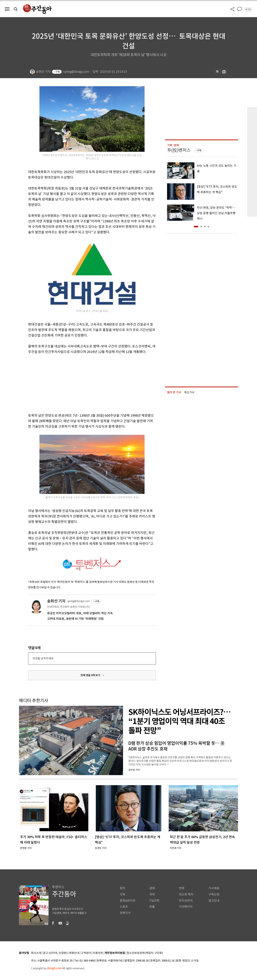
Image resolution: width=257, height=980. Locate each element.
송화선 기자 (56, 601)
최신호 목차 (186, 894)
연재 (182, 888)
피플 (152, 907)
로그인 (248, 9)
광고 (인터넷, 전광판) (55, 953)
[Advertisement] (83, 383)
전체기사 (125, 913)
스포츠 (124, 907)
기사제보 (214, 888)
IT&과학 (154, 901)
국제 (152, 894)
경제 (152, 888)
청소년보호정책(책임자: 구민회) (145, 953)
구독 (57, 72)
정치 (122, 888)
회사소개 (36, 953)
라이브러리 (186, 901)
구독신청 (214, 894)
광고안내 (214, 901)
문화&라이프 (128, 901)
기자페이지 (186, 907)
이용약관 (98, 953)
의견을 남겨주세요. (43, 658)
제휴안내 (74, 953)
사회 (122, 894)
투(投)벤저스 (179, 150)
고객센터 (86, 953)
